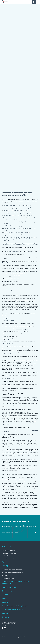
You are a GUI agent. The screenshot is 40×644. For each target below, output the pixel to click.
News (4, 598)
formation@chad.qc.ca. (10, 379)
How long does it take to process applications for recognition (18, 215)
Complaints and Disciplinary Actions (15, 606)
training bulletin (5, 424)
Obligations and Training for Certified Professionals (15, 582)
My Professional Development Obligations (13, 572)
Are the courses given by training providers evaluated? (17, 232)
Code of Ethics (7, 591)
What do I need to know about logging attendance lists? (17, 226)
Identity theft (6, 318)
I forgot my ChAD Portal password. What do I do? (15, 235)
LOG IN (5, 290)
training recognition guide (22, 329)
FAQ (3, 562)
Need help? (6, 613)
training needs (17, 423)
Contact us (6, 617)
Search (34, 2)
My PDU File (5, 575)
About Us (5, 602)
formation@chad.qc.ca (14, 252)
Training (5, 566)
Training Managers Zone (8, 578)
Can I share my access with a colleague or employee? (16, 210)
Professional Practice (9, 587)
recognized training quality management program (24, 417)
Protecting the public (9, 547)
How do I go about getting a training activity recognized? (17, 213)
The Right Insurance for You (9, 553)
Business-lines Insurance (9, 556)
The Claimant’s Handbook (8, 550)
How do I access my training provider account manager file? (18, 208)
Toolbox (5, 595)
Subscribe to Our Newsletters (12, 610)
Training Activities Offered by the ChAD (12, 569)
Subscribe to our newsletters (10, 533)
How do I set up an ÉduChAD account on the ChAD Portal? (17, 205)
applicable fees (11, 339)
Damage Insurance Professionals (10, 559)
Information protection (9, 320)
